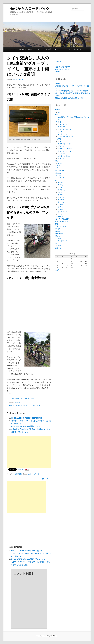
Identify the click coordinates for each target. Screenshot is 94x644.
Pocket (21, 470)
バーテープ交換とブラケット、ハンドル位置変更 (72, 91)
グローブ (61, 146)
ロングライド (62, 241)
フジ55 (58, 72)
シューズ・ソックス (65, 151)
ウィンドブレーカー (65, 144)
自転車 (58, 231)
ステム (60, 187)
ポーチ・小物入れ (64, 156)
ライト (60, 214)
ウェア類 (58, 139)
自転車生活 (18, 474)
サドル (60, 183)
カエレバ (17, 403)
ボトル (60, 209)
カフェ (60, 163)
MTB (57, 115)
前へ (43, 479)
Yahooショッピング (22, 405)
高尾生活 (58, 248)
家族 (57, 224)
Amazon (12, 405)
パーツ (68, 49)
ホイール (61, 207)
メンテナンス (60, 217)
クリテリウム (62, 127)
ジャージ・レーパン (65, 149)
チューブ (61, 197)
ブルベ (60, 132)
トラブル (58, 175)
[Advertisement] (29, 452)
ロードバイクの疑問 (44, 49)
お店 (57, 161)
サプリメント (60, 171)
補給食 (58, 236)
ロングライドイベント (65, 137)
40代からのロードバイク (30, 9)
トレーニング (60, 178)
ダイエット (58, 49)
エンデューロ (62, 124)
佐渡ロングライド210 (63, 67)
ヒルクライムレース (65, 129)
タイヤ (60, 195)
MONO (58, 110)
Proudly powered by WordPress (47, 636)
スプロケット (62, 190)
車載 (59, 246)
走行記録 (58, 238)
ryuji (29, 474)
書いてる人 (78, 49)
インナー (61, 141)
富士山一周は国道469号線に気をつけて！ (69, 98)
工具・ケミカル (61, 226)
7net (39, 405)
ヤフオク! (33, 405)
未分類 (58, 229)
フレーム (61, 202)
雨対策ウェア (62, 158)
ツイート (58, 61)
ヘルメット (62, 154)
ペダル (60, 204)
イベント (58, 122)
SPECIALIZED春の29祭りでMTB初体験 (27, 418)
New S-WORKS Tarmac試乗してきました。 (29, 426)
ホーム (13, 49)
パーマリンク (35, 474)
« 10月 (57, 270)
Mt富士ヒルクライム (62, 69)
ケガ (57, 168)
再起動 (58, 84)
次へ (49, 479)
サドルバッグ (62, 185)
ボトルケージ (62, 212)
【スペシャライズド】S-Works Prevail (22, 399)
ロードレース (62, 134)
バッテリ (61, 200)
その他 (60, 192)
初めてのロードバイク (26, 49)
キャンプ (58, 166)
